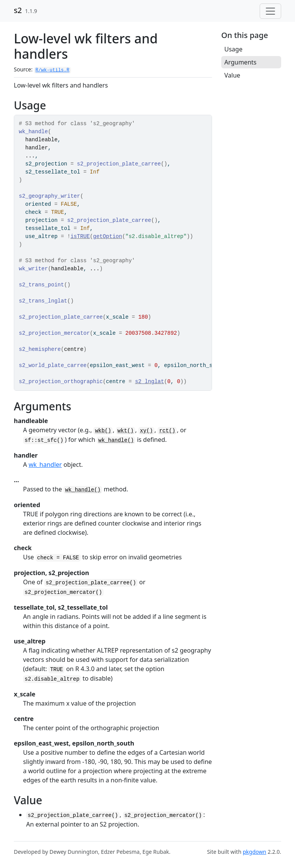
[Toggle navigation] (270, 11)
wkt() (126, 431)
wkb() (103, 431)
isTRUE (80, 236)
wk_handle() (116, 440)
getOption (108, 236)
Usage (233, 49)
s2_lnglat (149, 382)
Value (232, 75)
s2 (18, 10)
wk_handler (45, 465)
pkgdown (254, 852)
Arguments (240, 62)
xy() (146, 431)
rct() (167, 431)
